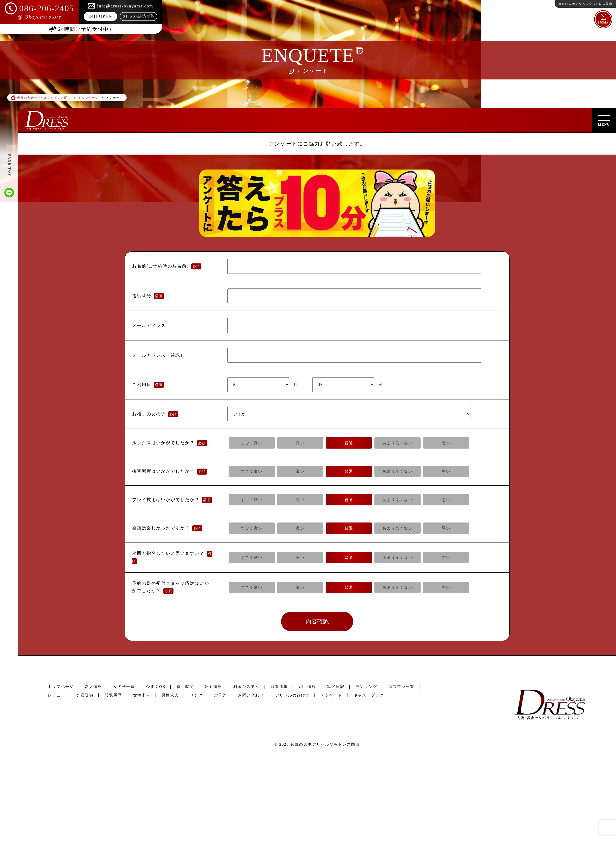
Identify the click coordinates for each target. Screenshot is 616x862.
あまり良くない (398, 443)
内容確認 (317, 621)
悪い (446, 443)
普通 (349, 443)
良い (300, 443)
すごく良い (252, 443)
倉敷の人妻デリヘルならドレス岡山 (325, 744)
